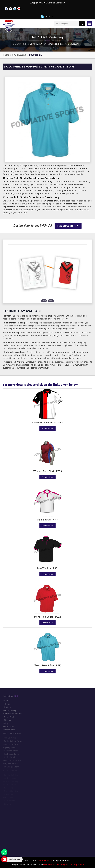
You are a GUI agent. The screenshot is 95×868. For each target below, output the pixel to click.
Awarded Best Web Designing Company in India (64, 864)
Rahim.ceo (47, 17)
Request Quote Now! (68, 226)
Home (6, 55)
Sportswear (19, 55)
